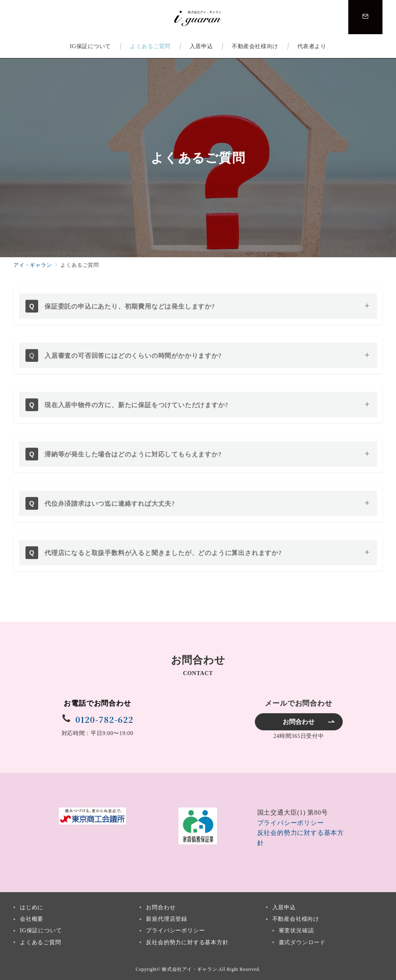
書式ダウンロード (302, 942)
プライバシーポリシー (291, 823)
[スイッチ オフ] (365, 17)
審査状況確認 (296, 930)
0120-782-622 (104, 719)
